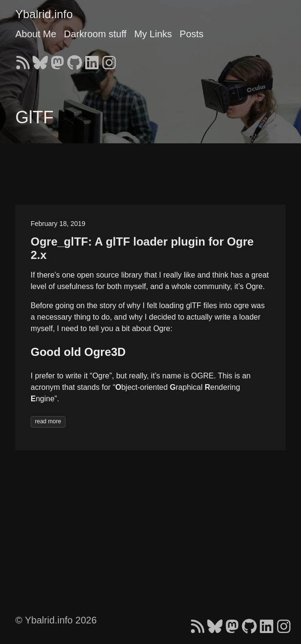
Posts (191, 34)
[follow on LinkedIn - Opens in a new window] (92, 60)
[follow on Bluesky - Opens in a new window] (40, 60)
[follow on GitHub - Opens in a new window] (75, 60)
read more (48, 421)
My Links (153, 34)
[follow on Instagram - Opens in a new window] (109, 60)
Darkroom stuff (95, 34)
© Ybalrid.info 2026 (56, 620)
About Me (36, 34)
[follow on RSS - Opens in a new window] (23, 60)
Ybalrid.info (44, 14)
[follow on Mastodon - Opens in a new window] (57, 60)
